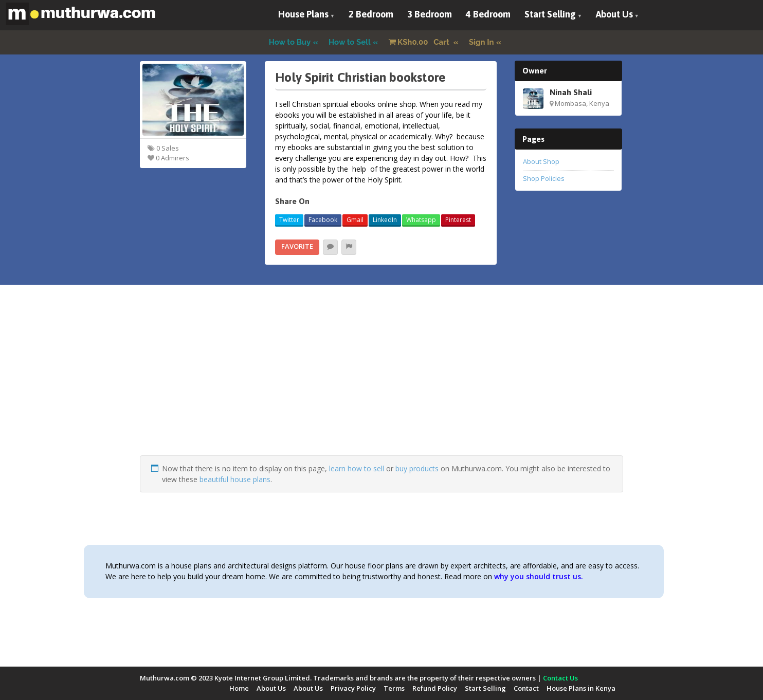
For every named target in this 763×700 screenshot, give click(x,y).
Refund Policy (435, 688)
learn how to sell (357, 468)
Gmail (355, 220)
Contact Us (560, 678)
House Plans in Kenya (581, 688)
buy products (417, 468)
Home (239, 688)
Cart (420, 42)
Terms (394, 688)
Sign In (482, 42)
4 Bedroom (488, 14)
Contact (526, 688)
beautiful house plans (235, 479)
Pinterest (458, 220)
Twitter (289, 220)
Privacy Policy (353, 688)
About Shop (541, 161)
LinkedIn (385, 220)
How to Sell (350, 42)
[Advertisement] (382, 383)
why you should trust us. (539, 576)
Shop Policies (544, 178)
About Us (614, 14)
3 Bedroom (430, 14)
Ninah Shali (571, 92)
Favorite (297, 246)
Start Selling (550, 14)
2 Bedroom (371, 14)
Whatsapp (421, 220)
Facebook (323, 220)
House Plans (303, 14)
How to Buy (290, 42)
